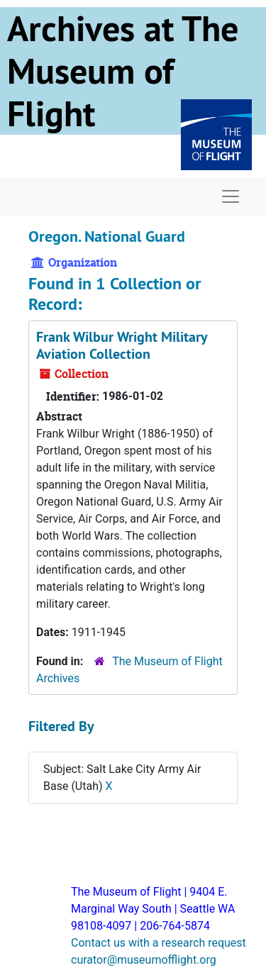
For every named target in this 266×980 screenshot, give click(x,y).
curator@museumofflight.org (144, 960)
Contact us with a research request (159, 943)
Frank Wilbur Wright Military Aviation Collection (122, 345)
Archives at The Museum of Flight (123, 71)
